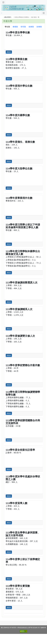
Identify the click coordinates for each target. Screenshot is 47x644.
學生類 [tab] (7, 27)
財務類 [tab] (39, 27)
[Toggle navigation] (44, 13)
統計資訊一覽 (35, 17)
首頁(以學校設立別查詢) (21, 17)
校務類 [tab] (31, 27)
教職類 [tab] (15, 27)
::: (2, 13)
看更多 (9, 52)
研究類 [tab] (23, 27)
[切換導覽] (3, 2)
